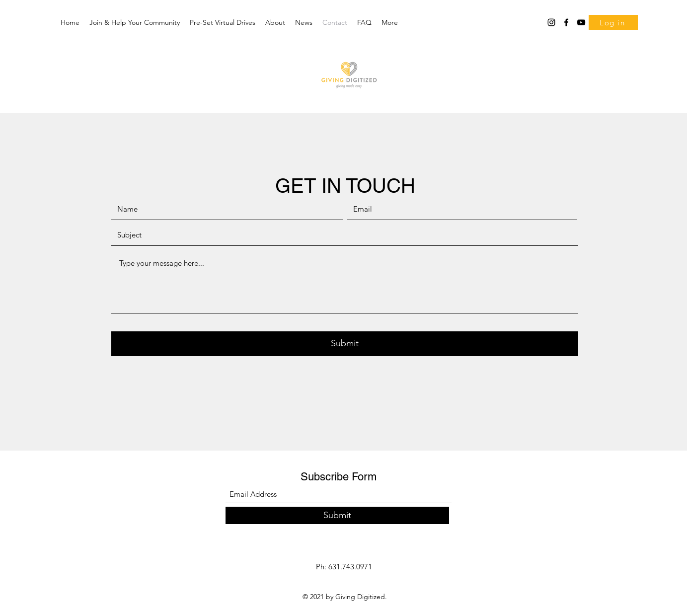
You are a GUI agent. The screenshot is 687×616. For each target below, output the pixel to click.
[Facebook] (566, 22)
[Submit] (345, 344)
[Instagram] (551, 22)
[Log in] (613, 22)
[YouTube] (581, 22)
